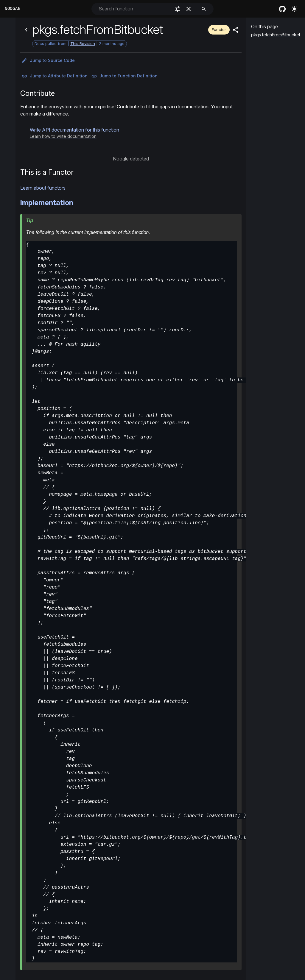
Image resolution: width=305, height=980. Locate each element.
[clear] (189, 9)
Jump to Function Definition (124, 76)
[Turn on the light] (294, 9)
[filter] (178, 9)
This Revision (83, 43)
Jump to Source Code (48, 60)
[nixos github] (282, 9)
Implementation (47, 203)
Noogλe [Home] (13, 8)
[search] (204, 9)
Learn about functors (43, 188)
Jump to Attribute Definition (55, 76)
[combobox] (134, 9)
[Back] (26, 30)
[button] (74, 133)
